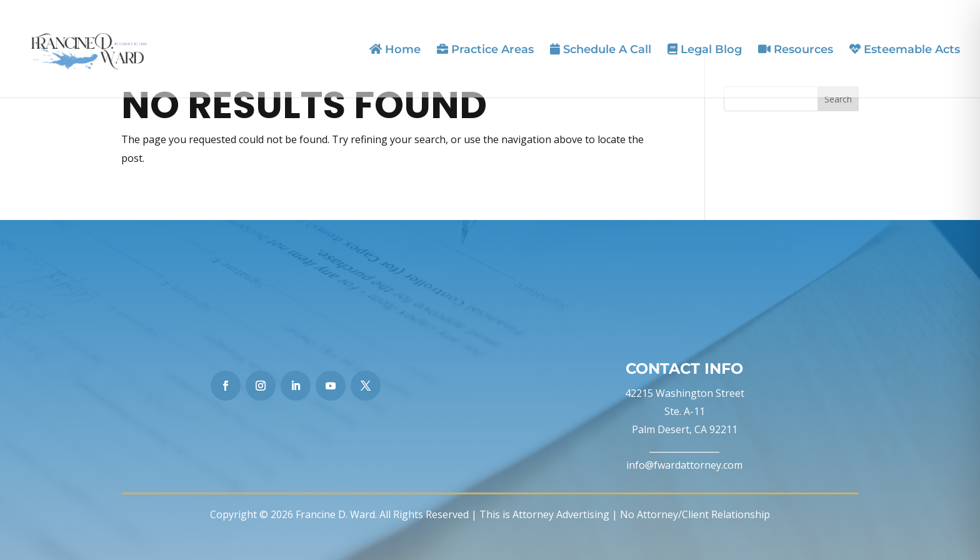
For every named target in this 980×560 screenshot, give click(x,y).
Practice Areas (485, 50)
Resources (796, 50)
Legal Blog (705, 50)
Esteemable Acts (905, 50)
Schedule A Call (601, 50)
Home (395, 50)
